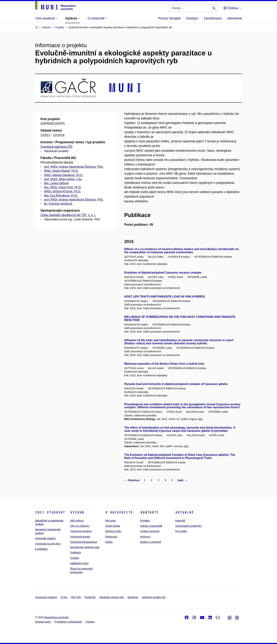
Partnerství (111, 537)
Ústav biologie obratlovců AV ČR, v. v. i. (68, 215)
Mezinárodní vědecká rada (85, 547)
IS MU (64, 597)
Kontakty (145, 521)
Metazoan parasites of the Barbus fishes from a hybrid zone (164, 364)
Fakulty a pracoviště (151, 526)
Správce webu (43, 622)
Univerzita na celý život (48, 544)
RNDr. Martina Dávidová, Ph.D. (64, 175)
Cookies (90, 622)
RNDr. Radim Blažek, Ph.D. (61, 171)
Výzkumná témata (80, 537)
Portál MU (90, 597)
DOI (200, 419)
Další (182, 480)
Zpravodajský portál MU (188, 526)
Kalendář (180, 521)
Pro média (181, 531)
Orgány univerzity (150, 531)
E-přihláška (41, 549)
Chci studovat (50, 512)
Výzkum (77, 512)
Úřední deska (113, 526)
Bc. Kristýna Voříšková (58, 204)
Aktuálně (184, 512)
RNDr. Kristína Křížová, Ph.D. (63, 191)
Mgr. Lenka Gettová (56, 183)
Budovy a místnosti (151, 542)
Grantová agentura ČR (56, 147)
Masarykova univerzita (56, 617)
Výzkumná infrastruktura (83, 542)
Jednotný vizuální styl (154, 597)
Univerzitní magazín (46, 597)
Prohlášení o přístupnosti (68, 622)
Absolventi (235, 18)
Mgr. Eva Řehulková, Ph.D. (61, 196)
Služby (109, 542)
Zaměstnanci (213, 18)
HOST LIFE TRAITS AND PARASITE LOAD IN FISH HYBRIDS (164, 297)
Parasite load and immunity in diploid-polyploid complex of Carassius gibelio (176, 384)
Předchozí (132, 480)
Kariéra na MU (113, 531)
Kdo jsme (110, 521)
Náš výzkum (77, 521)
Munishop (133, 597)
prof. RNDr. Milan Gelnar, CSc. (63, 179)
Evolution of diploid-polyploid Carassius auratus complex (163, 273)
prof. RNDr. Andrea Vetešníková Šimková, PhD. (74, 167)
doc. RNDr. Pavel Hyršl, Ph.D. (63, 187)
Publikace (76, 553)
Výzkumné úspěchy (81, 531)
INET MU (76, 597)
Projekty (75, 558)
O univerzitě (119, 512)
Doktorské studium (45, 538)
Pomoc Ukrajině (170, 18)
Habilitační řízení (79, 563)
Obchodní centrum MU (112, 597)
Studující (192, 18)
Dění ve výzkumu (80, 526)
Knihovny (145, 537)
